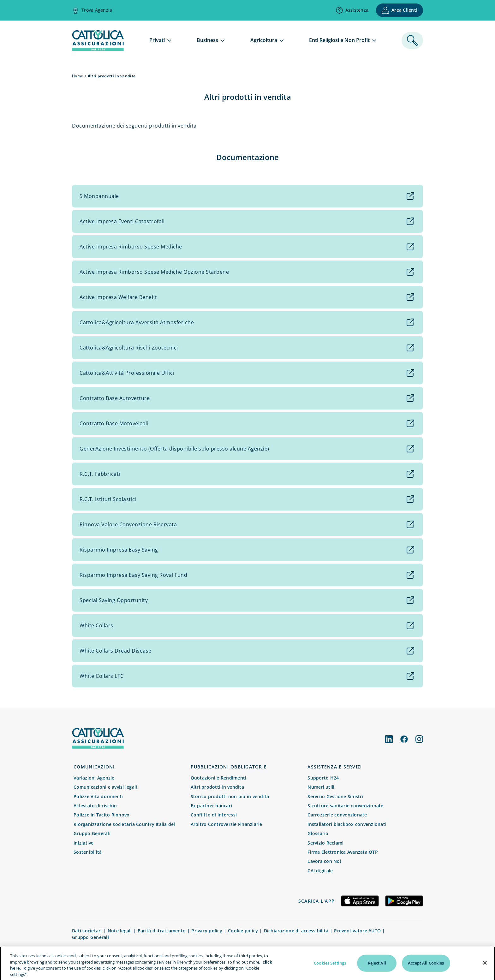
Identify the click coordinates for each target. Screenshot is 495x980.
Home (78, 76)
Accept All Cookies (426, 970)
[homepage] (98, 49)
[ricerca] (412, 40)
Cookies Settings (330, 970)
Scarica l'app (316, 901)
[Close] (485, 970)
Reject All (377, 970)
